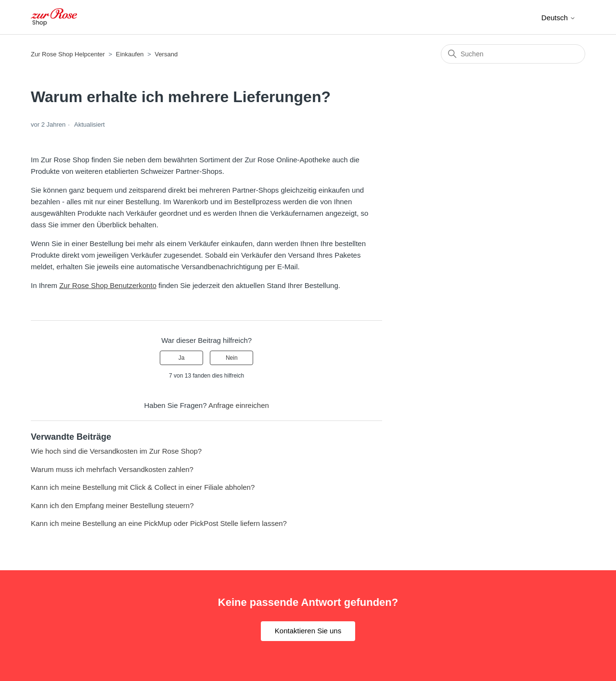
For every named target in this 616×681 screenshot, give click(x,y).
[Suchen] (513, 54)
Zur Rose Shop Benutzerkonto (108, 285)
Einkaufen (130, 54)
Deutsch (558, 18)
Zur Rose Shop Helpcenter (68, 54)
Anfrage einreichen (239, 405)
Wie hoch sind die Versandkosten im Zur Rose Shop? (116, 451)
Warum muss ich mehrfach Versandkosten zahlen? (112, 469)
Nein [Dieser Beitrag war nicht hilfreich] (232, 358)
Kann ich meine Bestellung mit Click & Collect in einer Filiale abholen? (143, 487)
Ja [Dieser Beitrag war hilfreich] (182, 358)
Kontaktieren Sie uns (308, 631)
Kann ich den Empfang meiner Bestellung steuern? (112, 505)
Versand (166, 54)
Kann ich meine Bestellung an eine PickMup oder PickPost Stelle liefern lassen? (159, 523)
